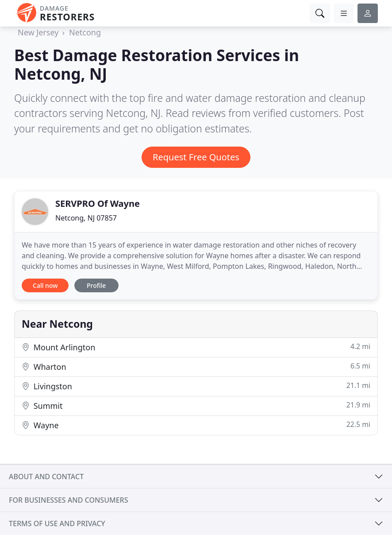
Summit (196, 405)
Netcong (85, 32)
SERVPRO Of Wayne (98, 204)
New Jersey (38, 32)
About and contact (46, 477)
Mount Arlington (196, 347)
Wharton (196, 366)
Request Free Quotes (196, 157)
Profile (96, 285)
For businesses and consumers (68, 500)
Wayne (196, 425)
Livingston (196, 386)
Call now (45, 285)
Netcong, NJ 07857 (86, 218)
